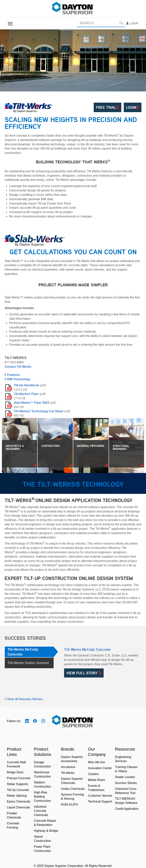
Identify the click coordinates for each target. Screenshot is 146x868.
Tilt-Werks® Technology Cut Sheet (38, 411)
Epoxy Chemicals (19, 802)
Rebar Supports (17, 784)
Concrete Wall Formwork (16, 764)
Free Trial (108, 107)
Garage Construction (42, 764)
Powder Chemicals (14, 815)
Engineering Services (123, 759)
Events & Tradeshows (96, 788)
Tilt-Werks (68, 773)
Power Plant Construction (42, 849)
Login (132, 23)
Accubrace (68, 767)
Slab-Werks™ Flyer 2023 (31, 403)
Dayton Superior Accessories (72, 759)
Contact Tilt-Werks (18, 367)
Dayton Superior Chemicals (72, 781)
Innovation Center (100, 768)
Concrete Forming (13, 825)
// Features (12, 375)
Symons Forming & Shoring (72, 797)
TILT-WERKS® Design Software (126, 801)
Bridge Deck (15, 772)
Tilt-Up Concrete (18, 790)
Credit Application (127, 809)
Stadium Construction (42, 784)
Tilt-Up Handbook (26, 385)
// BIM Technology (17, 379)
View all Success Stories (25, 699)
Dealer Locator (125, 777)
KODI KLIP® (69, 805)
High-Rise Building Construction (42, 797)
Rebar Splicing (17, 796)
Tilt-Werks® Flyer (26, 394)
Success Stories (126, 783)
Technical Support (100, 802)
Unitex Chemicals (73, 789)
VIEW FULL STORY (84, 673)
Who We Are (97, 762)
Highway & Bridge (46, 831)
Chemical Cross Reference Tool (126, 791)
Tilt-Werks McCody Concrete (23, 652)
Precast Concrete (19, 778)
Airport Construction (42, 839)
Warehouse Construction (42, 774)
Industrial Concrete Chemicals (41, 811)
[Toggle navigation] (10, 24)
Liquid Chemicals (18, 807)
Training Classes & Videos (126, 769)
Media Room (97, 780)
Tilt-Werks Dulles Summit (28, 663)
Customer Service (100, 796)
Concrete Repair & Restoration (45, 823)
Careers (93, 774)
